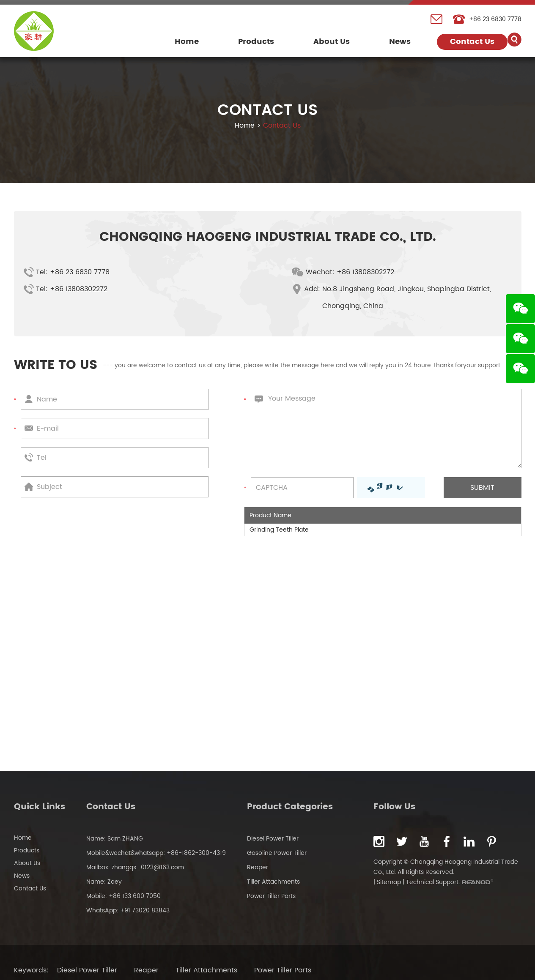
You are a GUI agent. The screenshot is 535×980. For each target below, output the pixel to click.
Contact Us (472, 42)
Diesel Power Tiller (273, 839)
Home (187, 42)
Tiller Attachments (273, 882)
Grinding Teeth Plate (279, 530)
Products (256, 42)
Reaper (258, 867)
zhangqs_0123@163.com (148, 867)
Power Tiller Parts (271, 896)
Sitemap (389, 882)
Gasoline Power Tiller (277, 853)
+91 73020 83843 (145, 910)
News (400, 42)
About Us (332, 42)
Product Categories (290, 807)
